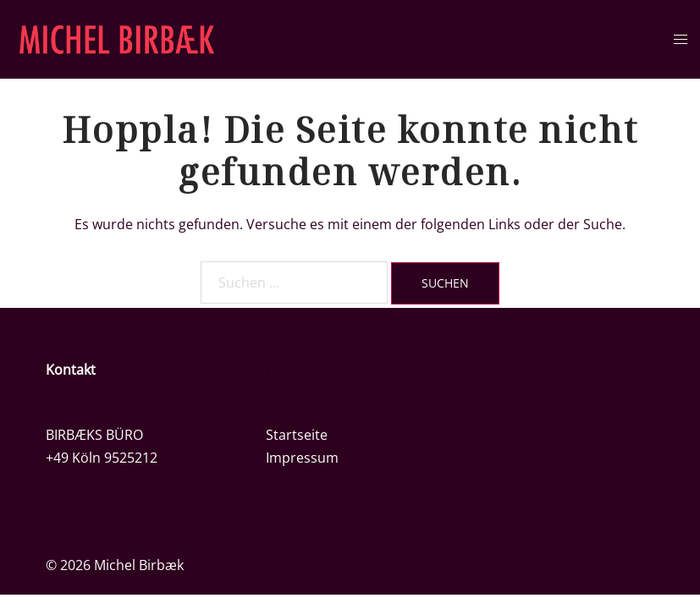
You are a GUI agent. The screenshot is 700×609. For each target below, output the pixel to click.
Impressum (302, 458)
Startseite (297, 435)
